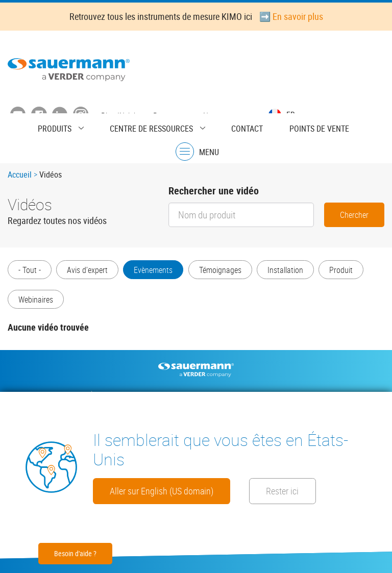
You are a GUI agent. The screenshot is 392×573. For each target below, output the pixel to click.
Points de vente (275, 126)
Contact (212, 126)
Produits (46, 126)
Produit (30, 307)
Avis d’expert (90, 273)
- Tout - (30, 273)
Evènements (159, 273)
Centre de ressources (130, 126)
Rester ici (133, 490)
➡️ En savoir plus (291, 16)
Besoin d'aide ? (75, 553)
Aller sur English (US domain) (177, 461)
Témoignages (229, 273)
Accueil (20, 177)
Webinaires (88, 307)
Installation (297, 273)
